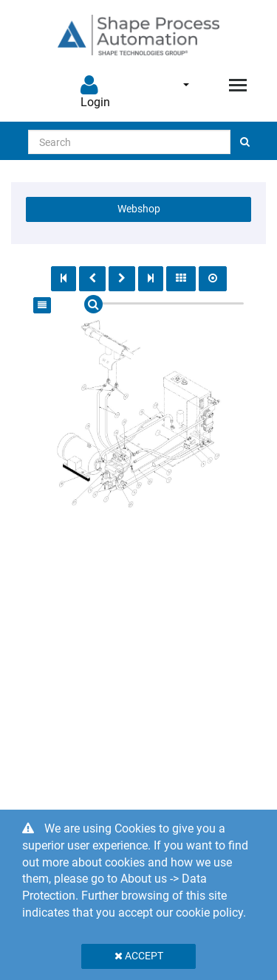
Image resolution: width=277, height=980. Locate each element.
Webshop (139, 209)
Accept (139, 956)
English (186, 85)
